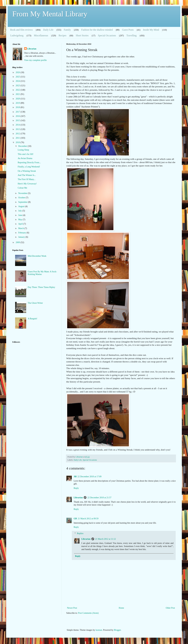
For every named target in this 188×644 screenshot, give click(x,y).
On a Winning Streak (27, 171)
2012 (18, 134)
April (21, 224)
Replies (80, 533)
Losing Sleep (23, 150)
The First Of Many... (27, 179)
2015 (18, 120)
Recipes (62, 35)
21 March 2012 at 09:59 (88, 519)
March (21, 228)
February (22, 233)
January (22, 237)
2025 (18, 77)
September (23, 202)
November (23, 193)
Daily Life (48, 30)
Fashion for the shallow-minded (97, 30)
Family (67, 30)
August (22, 206)
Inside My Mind (151, 30)
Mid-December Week (37, 256)
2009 (18, 242)
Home (121, 608)
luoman (99, 630)
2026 (18, 72)
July (20, 211)
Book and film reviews (21, 30)
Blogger (117, 630)
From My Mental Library (50, 14)
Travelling (131, 35)
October (22, 198)
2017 (18, 112)
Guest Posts (128, 30)
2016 (18, 116)
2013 (18, 129)
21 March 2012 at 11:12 (105, 539)
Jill (75, 477)
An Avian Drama (25, 158)
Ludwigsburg (17, 35)
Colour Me (22, 188)
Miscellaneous (41, 35)
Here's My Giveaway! (27, 184)
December (23, 146)
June (20, 215)
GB (75, 519)
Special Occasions (107, 35)
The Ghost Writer (35, 303)
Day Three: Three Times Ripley (41, 287)
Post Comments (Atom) (88, 613)
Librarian (78, 498)
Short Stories (82, 35)
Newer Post (72, 608)
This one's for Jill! (26, 154)
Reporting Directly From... (29, 163)
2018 (18, 107)
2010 (18, 142)
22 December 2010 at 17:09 (90, 477)
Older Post (170, 608)
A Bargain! (33, 319)
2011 (18, 138)
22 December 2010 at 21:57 (99, 498)
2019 (18, 103)
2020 (18, 99)
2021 (18, 94)
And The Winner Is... (27, 175)
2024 (18, 81)
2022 (18, 90)
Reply (76, 488)
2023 (18, 86)
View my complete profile (36, 60)
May (20, 220)
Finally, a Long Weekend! (29, 167)
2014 (18, 125)
